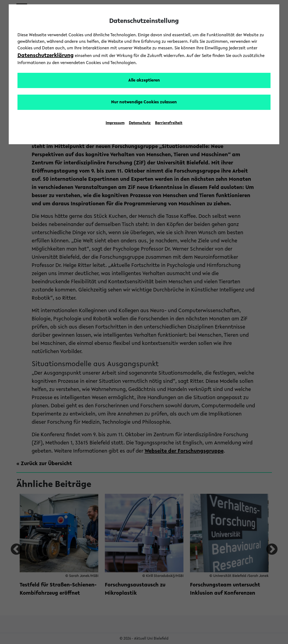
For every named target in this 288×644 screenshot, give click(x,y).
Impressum (115, 123)
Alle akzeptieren (144, 80)
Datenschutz (140, 123)
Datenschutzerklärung (46, 56)
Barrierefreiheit (169, 123)
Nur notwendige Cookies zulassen (144, 102)
